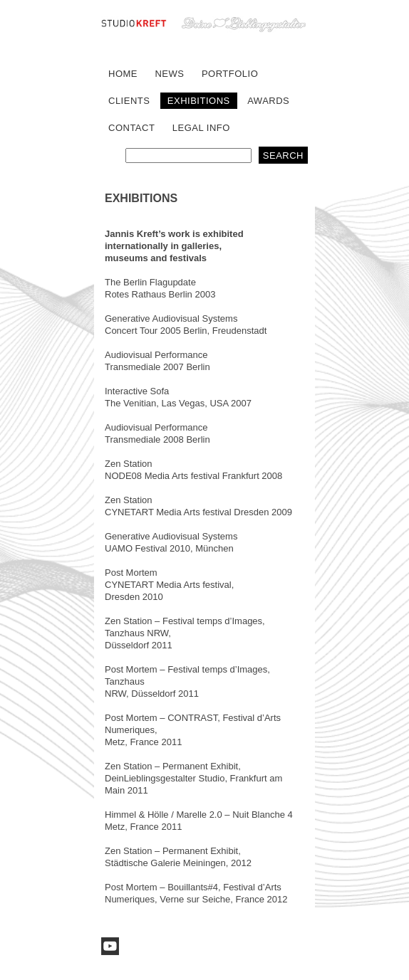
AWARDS (268, 101)
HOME (123, 74)
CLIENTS (129, 101)
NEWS (169, 74)
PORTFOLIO (230, 74)
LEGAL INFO (201, 128)
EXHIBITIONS (199, 101)
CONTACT (131, 128)
